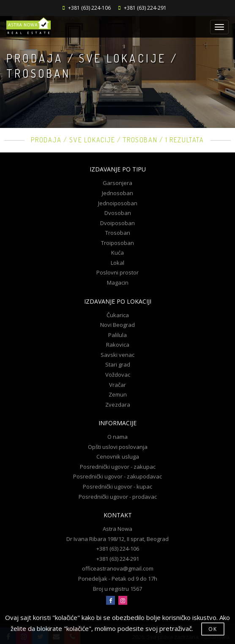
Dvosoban (118, 213)
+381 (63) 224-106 (89, 8)
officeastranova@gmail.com (118, 568)
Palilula (117, 335)
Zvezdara (118, 405)
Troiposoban (117, 243)
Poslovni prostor (117, 272)
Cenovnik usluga (118, 457)
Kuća (117, 253)
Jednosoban (117, 193)
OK (213, 629)
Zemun (118, 394)
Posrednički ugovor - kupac (117, 486)
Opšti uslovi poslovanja (118, 447)
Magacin (118, 283)
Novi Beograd (117, 325)
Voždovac (118, 375)
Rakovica (118, 345)
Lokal (117, 263)
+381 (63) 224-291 (145, 8)
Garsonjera (117, 183)
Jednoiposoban (118, 203)
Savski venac (117, 355)
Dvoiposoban (117, 223)
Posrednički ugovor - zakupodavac (117, 476)
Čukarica (118, 315)
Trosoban (118, 233)
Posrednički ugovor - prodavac (118, 497)
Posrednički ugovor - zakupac (118, 467)
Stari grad (118, 364)
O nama (117, 437)
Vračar (117, 385)
